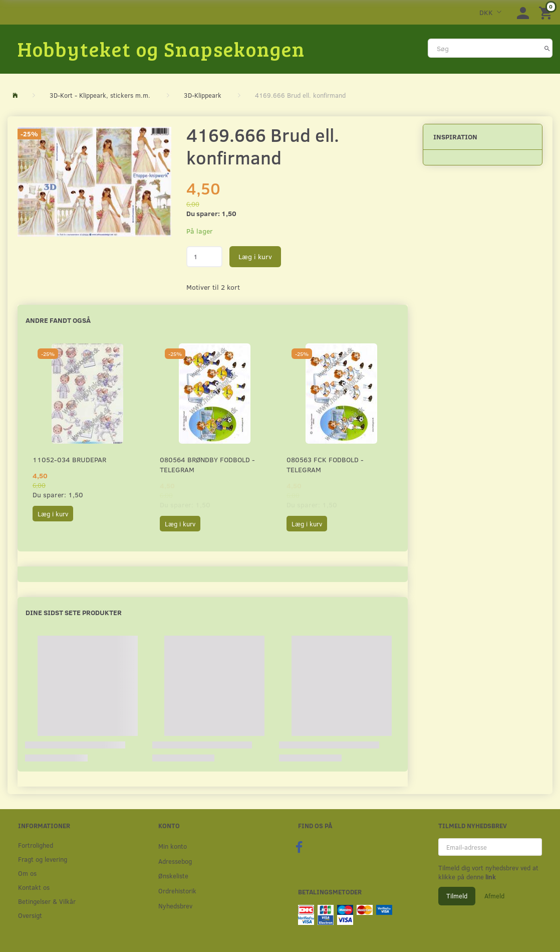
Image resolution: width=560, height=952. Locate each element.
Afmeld (494, 896)
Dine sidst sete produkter (74, 612)
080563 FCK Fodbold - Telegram (325, 464)
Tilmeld (457, 896)
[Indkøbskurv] (547, 12)
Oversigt (30, 915)
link (490, 877)
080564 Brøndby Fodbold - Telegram (207, 464)
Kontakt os (34, 887)
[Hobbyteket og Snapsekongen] (161, 49)
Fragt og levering (43, 859)
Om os (27, 873)
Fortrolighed (36, 845)
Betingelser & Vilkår (47, 901)
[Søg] (547, 48)
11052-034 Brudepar (69, 459)
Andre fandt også (58, 320)
